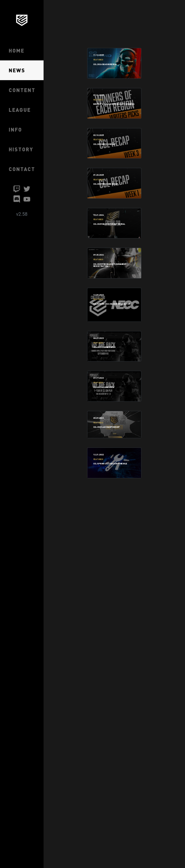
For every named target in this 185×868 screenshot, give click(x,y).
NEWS (17, 70)
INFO (15, 129)
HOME (17, 50)
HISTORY (21, 149)
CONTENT (22, 90)
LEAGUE (20, 110)
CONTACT (22, 169)
